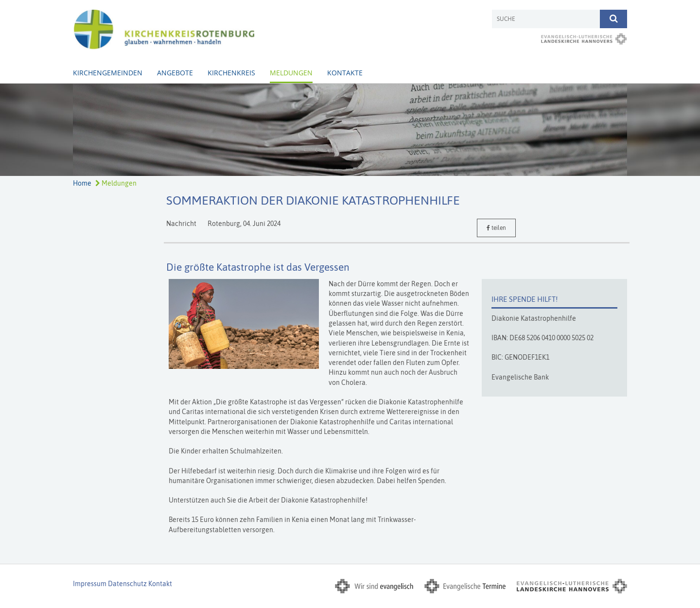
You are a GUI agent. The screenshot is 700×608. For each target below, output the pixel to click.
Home (82, 183)
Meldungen (291, 73)
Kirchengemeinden (108, 73)
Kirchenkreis (231, 73)
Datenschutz (127, 584)
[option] (350, 130)
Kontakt (160, 584)
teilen (496, 228)
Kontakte (345, 73)
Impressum (90, 584)
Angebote (175, 73)
